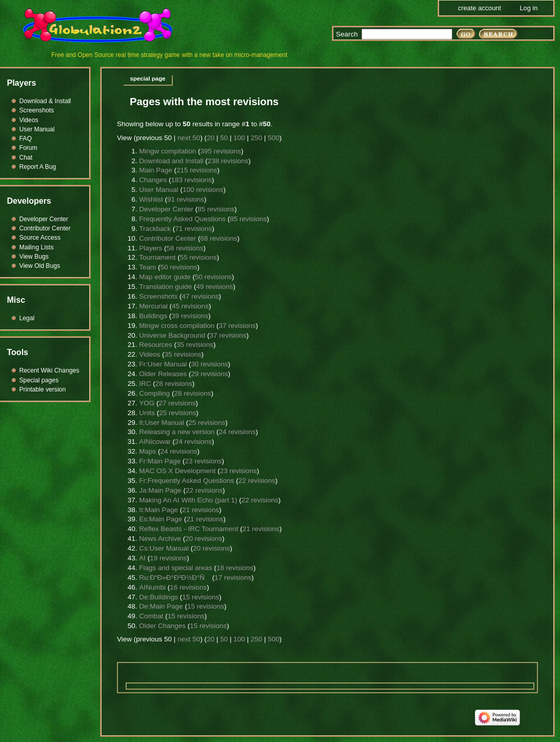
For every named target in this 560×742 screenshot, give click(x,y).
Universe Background (172, 335)
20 (211, 138)
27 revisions (177, 403)
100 (239, 138)
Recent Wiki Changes (49, 370)
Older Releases (163, 374)
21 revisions (201, 510)
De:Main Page (161, 606)
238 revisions (228, 161)
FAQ (26, 139)
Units (147, 413)
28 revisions (174, 384)
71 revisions (193, 229)
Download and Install (171, 161)
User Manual (159, 190)
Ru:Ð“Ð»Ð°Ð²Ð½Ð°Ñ (175, 578)
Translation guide (165, 287)
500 (274, 138)
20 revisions (204, 539)
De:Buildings (158, 597)
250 (257, 138)
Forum (28, 148)
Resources (156, 345)
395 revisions (221, 151)
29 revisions (209, 374)
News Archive (160, 539)
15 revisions (201, 597)
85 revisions (216, 209)
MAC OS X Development (177, 471)
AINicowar (155, 442)
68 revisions (219, 238)
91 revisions (186, 199)
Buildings (153, 316)
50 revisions (178, 267)
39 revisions (190, 316)
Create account (479, 8)
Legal (27, 318)
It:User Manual (162, 423)
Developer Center (166, 209)
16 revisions (188, 587)
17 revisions (233, 578)
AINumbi (152, 587)
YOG (147, 403)
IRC (145, 384)
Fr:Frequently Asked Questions (186, 481)
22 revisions (257, 481)
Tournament (157, 257)
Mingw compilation (167, 151)
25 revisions (177, 413)
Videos (149, 354)
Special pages (39, 380)
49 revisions (215, 287)
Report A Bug (38, 167)
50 (224, 138)
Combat (151, 616)
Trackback (155, 229)
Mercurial (153, 306)
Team (147, 267)
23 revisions (203, 461)
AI (142, 558)
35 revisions (195, 345)
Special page (148, 79)
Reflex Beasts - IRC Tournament (188, 529)
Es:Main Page (161, 519)
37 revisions (237, 326)
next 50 (189, 138)
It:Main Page (158, 510)
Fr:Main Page (160, 461)
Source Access (40, 238)
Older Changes (162, 626)
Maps (147, 451)
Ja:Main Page (160, 490)
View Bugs (34, 257)
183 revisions (191, 180)
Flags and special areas (176, 568)
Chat (26, 158)
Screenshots (158, 296)
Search (347, 34)
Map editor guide (165, 277)
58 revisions (185, 248)
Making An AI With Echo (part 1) (188, 500)
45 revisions (190, 306)
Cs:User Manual (164, 548)
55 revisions (198, 257)
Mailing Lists (37, 247)
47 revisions (200, 296)
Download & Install (45, 101)
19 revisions (168, 558)
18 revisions (235, 568)
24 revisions (237, 432)
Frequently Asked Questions (182, 219)
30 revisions (209, 364)
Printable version (43, 389)
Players (151, 248)
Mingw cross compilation (177, 326)
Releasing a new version (177, 432)
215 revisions (197, 170)
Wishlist (151, 199)
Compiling (154, 393)
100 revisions (203, 190)
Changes (153, 180)
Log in (528, 8)
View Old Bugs (40, 266)
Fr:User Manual (163, 364)
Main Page (156, 170)
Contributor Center (167, 238)
